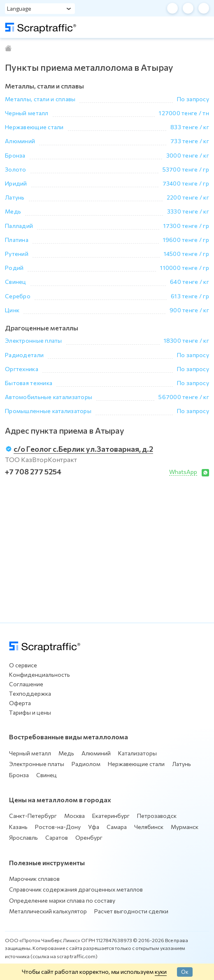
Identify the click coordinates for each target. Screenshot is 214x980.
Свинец (47, 775)
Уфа (94, 827)
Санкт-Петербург (33, 816)
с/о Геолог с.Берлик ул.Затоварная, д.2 (83, 449)
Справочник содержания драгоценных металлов (76, 889)
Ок (185, 972)
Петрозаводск (157, 816)
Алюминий (96, 753)
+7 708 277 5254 (33, 471)
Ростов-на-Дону (58, 827)
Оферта (20, 703)
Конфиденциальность (40, 675)
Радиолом (86, 764)
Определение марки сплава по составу (62, 900)
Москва (74, 816)
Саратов (57, 837)
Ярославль (23, 837)
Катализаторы (137, 753)
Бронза (19, 775)
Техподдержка (30, 693)
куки (161, 971)
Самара (117, 827)
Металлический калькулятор (48, 911)
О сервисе (23, 665)
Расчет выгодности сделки (131, 911)
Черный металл (30, 753)
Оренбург (89, 837)
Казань (18, 827)
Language (19, 8)
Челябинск (149, 827)
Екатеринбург (111, 816)
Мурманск (185, 827)
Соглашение (26, 684)
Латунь (181, 764)
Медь (66, 753)
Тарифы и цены (30, 712)
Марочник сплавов (34, 879)
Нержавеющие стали (136, 764)
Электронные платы (37, 764)
